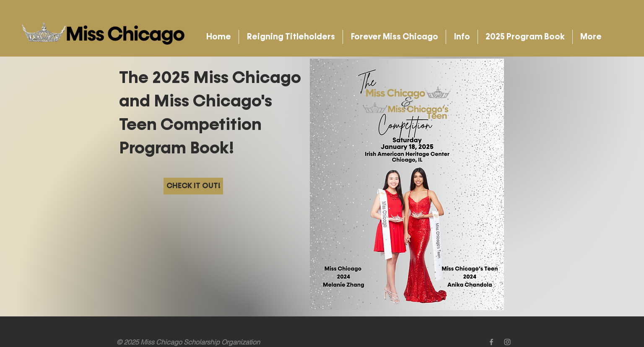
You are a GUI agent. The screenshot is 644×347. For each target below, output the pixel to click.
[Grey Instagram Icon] (507, 342)
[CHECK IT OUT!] (193, 186)
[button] (291, 37)
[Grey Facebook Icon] (491, 342)
